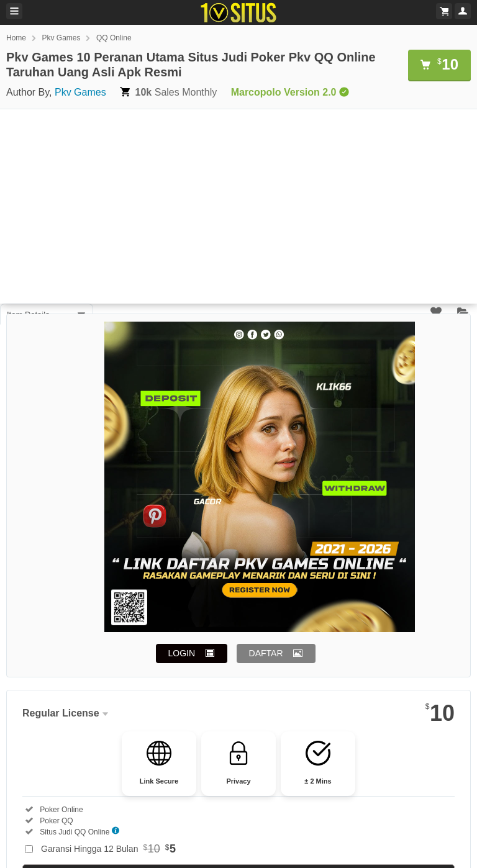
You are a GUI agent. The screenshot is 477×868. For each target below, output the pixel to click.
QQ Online (114, 38)
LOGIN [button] (182, 653)
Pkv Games (61, 38)
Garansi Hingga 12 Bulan (108, 849)
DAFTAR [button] (266, 653)
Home (16, 38)
